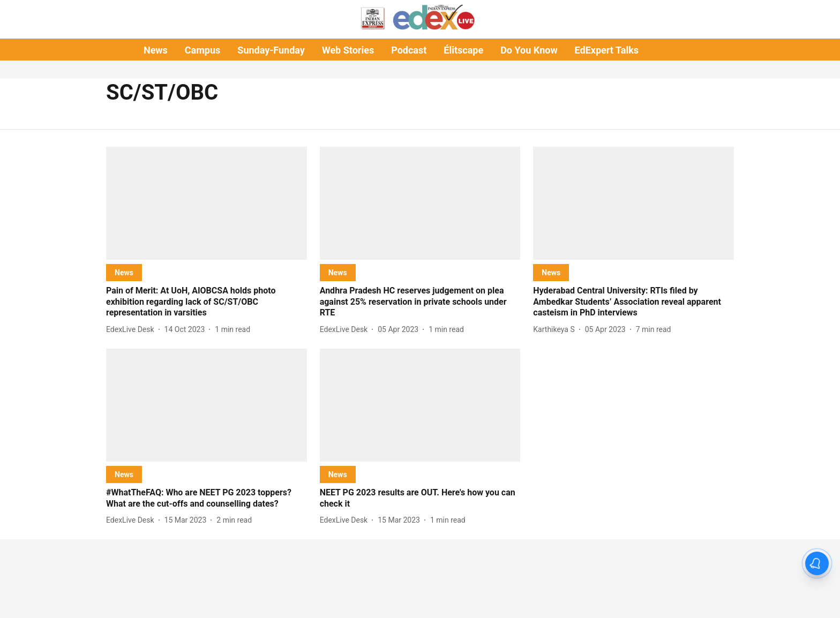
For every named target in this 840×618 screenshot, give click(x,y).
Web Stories (348, 50)
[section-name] (124, 272)
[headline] (207, 302)
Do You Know (529, 50)
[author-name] (132, 330)
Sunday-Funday (271, 50)
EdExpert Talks (607, 50)
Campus (202, 50)
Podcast (409, 50)
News (156, 50)
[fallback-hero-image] (207, 203)
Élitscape (463, 50)
